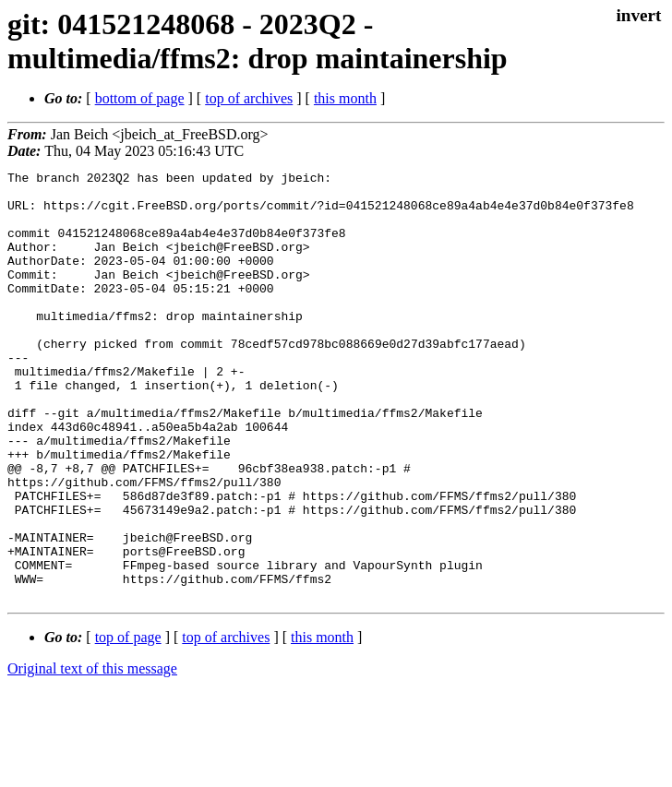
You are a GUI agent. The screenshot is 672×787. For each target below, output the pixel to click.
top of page (128, 723)
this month (345, 98)
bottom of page (140, 98)
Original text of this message (92, 754)
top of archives (249, 98)
